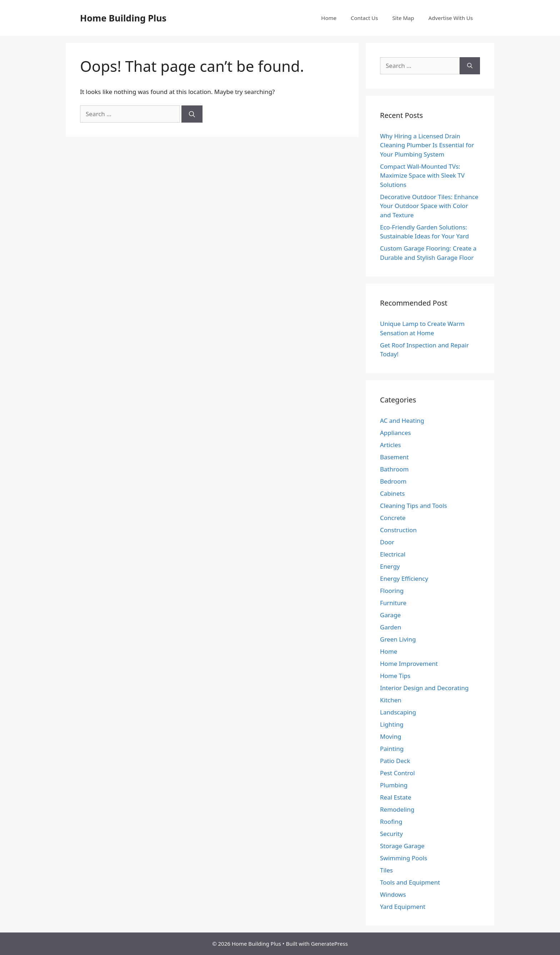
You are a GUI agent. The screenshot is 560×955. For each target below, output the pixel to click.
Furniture (393, 603)
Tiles (386, 870)
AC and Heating (402, 420)
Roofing (391, 822)
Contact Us (364, 18)
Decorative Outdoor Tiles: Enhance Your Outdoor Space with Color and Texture (429, 206)
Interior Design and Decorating (424, 688)
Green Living (398, 639)
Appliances (395, 433)
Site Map (403, 18)
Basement (394, 457)
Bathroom (394, 469)
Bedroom (393, 481)
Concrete (393, 518)
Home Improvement (409, 664)
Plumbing (394, 785)
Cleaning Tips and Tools (414, 506)
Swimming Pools (404, 858)
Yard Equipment (403, 907)
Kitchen (391, 700)
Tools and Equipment (410, 882)
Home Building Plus (123, 18)
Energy (390, 566)
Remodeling (397, 809)
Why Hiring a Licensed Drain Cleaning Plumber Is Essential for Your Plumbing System (427, 145)
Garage (390, 615)
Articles (391, 445)
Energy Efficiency (404, 578)
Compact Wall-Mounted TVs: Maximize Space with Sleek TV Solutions (422, 175)
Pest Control (397, 773)
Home (329, 18)
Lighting (392, 724)
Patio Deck (395, 761)
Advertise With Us (451, 18)
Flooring (392, 591)
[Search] (192, 114)
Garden (391, 627)
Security (391, 834)
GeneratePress (329, 944)
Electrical (393, 554)
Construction (398, 530)
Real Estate (396, 797)
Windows (393, 894)
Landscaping (398, 712)
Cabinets (392, 493)
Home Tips (395, 676)
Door (387, 542)
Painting (392, 749)
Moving (391, 736)
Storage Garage (402, 846)
